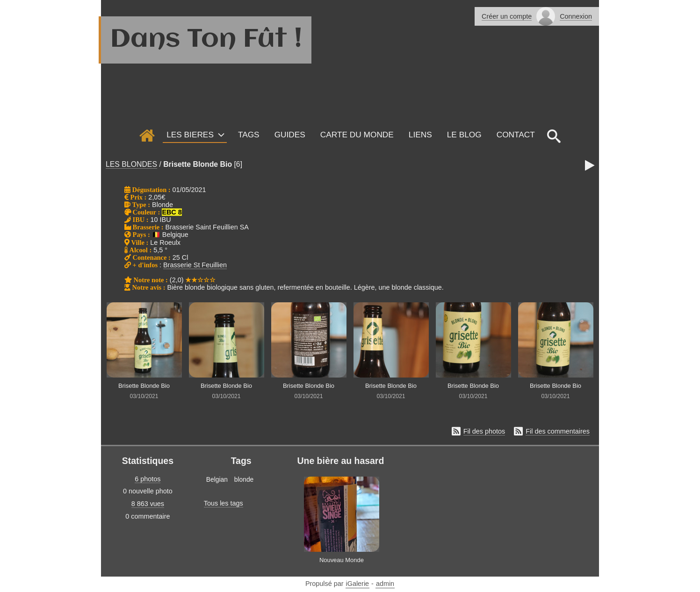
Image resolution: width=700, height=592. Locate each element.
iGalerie (358, 584)
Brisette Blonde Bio (198, 164)
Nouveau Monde (342, 560)
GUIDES (290, 135)
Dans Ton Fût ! (206, 40)
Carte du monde (357, 135)
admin (385, 584)
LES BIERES (190, 135)
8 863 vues (148, 504)
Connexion (576, 16)
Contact (516, 135)
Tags (249, 135)
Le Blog (464, 135)
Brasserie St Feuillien (195, 265)
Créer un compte (507, 16)
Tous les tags (224, 503)
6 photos (148, 479)
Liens (420, 135)
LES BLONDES (131, 164)
